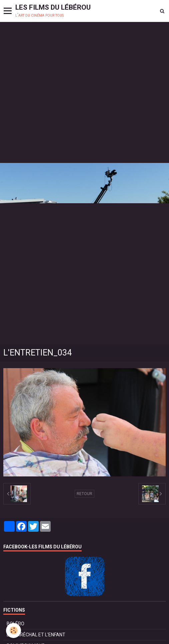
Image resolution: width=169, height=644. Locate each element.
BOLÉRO (15, 624)
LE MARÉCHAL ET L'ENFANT (36, 635)
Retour (84, 494)
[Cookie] (13, 631)
